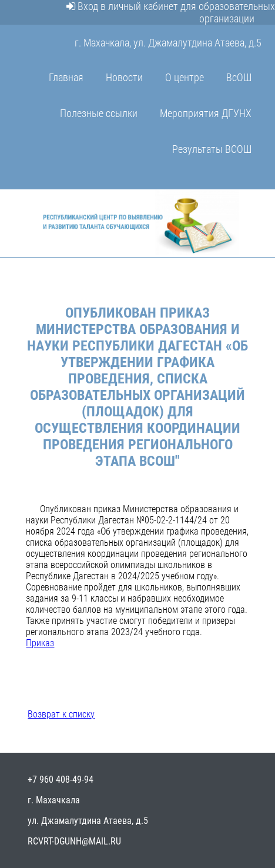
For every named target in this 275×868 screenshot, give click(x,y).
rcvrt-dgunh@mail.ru (74, 841)
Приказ (40, 643)
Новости (124, 77)
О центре (185, 77)
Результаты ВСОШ (212, 149)
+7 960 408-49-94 (61, 779)
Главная (66, 77)
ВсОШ (239, 77)
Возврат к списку (61, 714)
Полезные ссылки (99, 113)
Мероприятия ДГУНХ (206, 113)
